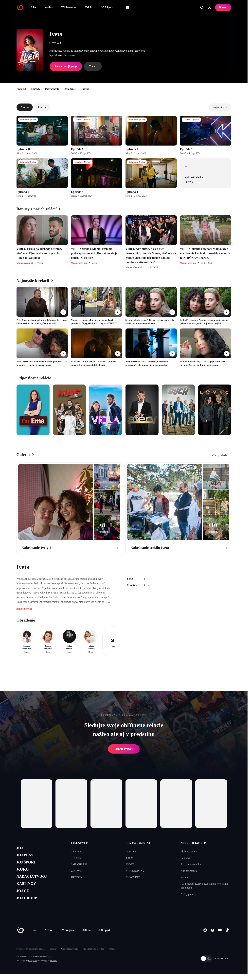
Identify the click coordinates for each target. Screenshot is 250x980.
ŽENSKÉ (76, 852)
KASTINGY (27, 887)
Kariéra (184, 877)
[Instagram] (213, 936)
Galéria (85, 89)
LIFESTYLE (80, 843)
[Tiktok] (227, 936)
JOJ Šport (107, 7)
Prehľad (21, 89)
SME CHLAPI (79, 864)
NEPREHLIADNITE (194, 843)
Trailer (93, 66)
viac (83, 56)
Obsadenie (70, 89)
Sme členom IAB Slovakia (93, 954)
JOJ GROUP (28, 903)
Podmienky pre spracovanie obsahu (31, 954)
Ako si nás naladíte (191, 864)
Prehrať (124, 749)
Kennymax (33, 966)
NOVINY (131, 852)
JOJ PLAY (26, 856)
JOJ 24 (88, 7)
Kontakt (112, 954)
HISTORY (77, 877)
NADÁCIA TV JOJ (34, 880)
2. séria (25, 107)
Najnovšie (220, 107)
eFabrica (54, 966)
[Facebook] (205, 936)
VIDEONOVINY (135, 871)
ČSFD (55, 43)
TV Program (69, 7)
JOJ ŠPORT (27, 864)
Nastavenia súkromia (69, 954)
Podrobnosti (52, 89)
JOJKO (23, 872)
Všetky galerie (219, 455)
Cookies (53, 954)
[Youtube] (220, 936)
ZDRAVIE (77, 871)
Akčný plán (187, 894)
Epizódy (35, 89)
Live (34, 7)
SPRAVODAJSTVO (139, 843)
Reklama (185, 858)
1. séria (42, 107)
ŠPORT (130, 864)
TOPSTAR (77, 858)
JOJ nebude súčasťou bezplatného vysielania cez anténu (204, 886)
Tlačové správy (189, 852)
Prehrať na (66, 66)
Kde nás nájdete (189, 871)
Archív (49, 7)
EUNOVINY (133, 877)
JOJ (20, 848)
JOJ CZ (24, 895)
